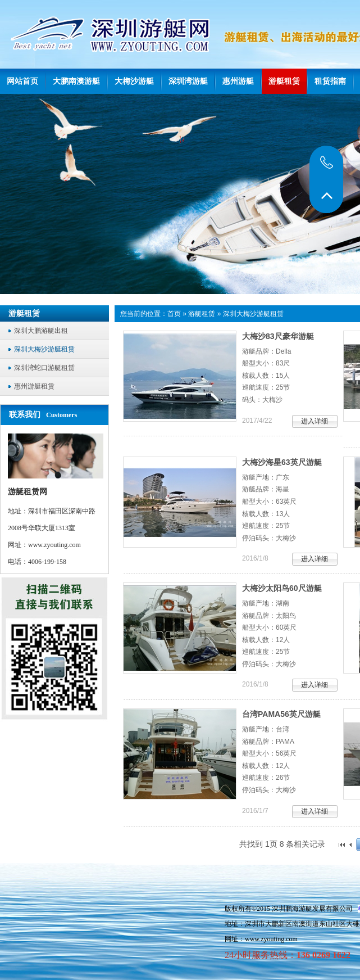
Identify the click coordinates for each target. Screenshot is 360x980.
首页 (174, 314)
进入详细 (315, 421)
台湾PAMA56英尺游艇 (281, 714)
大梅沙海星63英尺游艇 (282, 462)
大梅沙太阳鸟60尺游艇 (282, 588)
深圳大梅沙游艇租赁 (253, 314)
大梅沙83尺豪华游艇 (278, 336)
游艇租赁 (202, 314)
